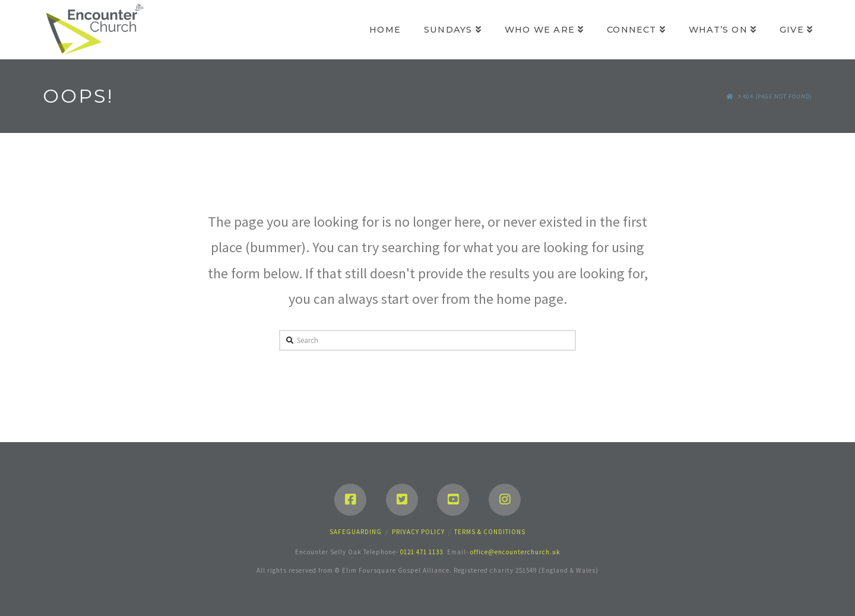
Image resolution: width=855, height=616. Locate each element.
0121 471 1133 (422, 552)
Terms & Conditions (490, 532)
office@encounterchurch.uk (515, 552)
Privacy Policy (418, 532)
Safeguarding (356, 532)
